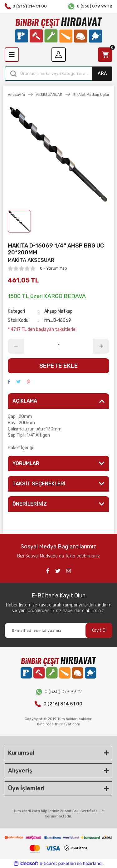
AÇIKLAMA (25, 401)
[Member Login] (59, 55)
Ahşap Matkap (58, 311)
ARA (102, 74)
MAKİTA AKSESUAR (31, 260)
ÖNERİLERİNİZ (30, 504)
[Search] (58, 74)
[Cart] (105, 55)
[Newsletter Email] (58, 630)
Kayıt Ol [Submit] (99, 630)
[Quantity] (58, 346)
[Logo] (58, 30)
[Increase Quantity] (101, 346)
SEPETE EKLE (59, 366)
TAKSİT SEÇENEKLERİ (39, 484)
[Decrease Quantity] (16, 346)
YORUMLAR (26, 463)
